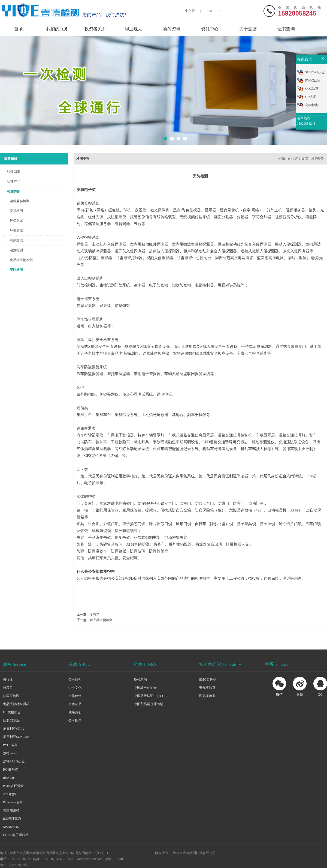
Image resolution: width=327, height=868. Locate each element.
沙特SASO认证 (14, 761)
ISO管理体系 (12, 819)
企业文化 (75, 688)
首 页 (19, 29)
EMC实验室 (208, 680)
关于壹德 (248, 29)
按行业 (8, 680)
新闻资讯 (172, 29)
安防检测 (16, 270)
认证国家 (14, 172)
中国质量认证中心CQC (150, 696)
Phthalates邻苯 (13, 802)
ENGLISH (214, 11)
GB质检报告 (12, 712)
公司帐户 (75, 720)
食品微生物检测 (21, 260)
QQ (320, 695)
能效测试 (16, 240)
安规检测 (16, 211)
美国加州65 (11, 810)
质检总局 (140, 680)
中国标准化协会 (145, 688)
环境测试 (16, 231)
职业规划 (134, 29)
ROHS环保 (11, 770)
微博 (300, 695)
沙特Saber (10, 753)
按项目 (8, 688)
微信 (279, 695)
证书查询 (286, 29)
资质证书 (75, 704)
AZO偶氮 (10, 794)
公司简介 (75, 680)
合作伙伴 (75, 696)
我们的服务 (57, 29)
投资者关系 (95, 29)
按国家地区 (11, 696)
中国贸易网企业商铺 (149, 704)
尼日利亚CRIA (13, 729)
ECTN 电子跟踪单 (16, 835)
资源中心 (210, 29)
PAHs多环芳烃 (13, 786)
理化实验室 (207, 696)
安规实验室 (207, 688)
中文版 (190, 11)
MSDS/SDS (11, 827)
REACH (9, 778)
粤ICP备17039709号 (14, 865)
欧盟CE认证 (12, 720)
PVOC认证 (11, 745)
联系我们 (75, 712)
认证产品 (14, 182)
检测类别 (14, 191)
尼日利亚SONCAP (16, 737)
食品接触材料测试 (16, 704)
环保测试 (16, 221)
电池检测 (16, 250)
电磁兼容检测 (20, 201)
